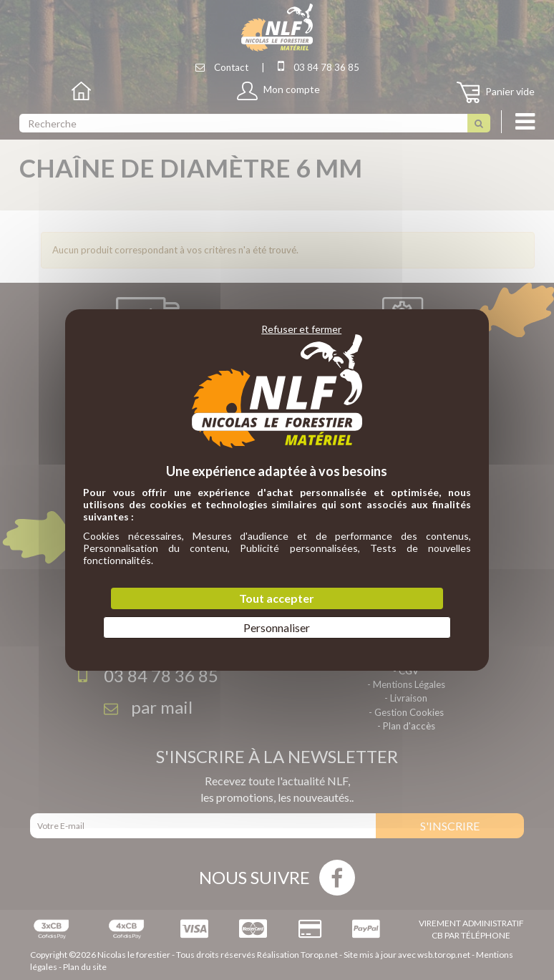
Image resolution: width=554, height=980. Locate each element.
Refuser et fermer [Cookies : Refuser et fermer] (301, 329)
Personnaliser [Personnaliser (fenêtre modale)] (277, 627)
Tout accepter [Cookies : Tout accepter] (277, 598)
